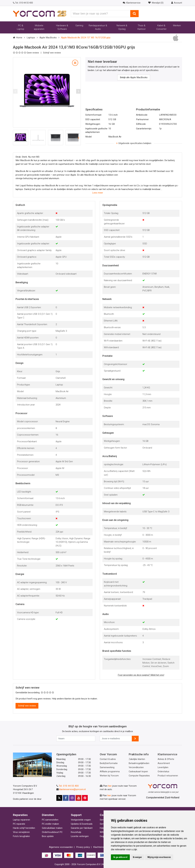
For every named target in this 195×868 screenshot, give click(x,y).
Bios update (48, 836)
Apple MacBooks (48, 38)
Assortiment (164, 763)
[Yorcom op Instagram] (72, 798)
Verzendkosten (136, 767)
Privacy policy (83, 847)
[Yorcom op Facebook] (66, 798)
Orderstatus (163, 772)
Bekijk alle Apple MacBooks (134, 77)
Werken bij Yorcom (109, 776)
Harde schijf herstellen (24, 828)
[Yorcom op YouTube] (78, 798)
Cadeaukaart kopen (138, 772)
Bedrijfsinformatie (109, 763)
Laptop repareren (21, 820)
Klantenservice (168, 754)
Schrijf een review (52, 53)
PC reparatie (19, 824)
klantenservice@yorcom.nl (72, 789)
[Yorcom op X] (59, 798)
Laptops (31, 38)
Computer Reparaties (139, 776)
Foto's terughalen (21, 836)
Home (19, 38)
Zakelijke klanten (137, 759)
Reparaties (20, 815)
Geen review (26, 53)
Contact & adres (108, 759)
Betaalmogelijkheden (139, 763)
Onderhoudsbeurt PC (52, 832)
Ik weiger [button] (137, 857)
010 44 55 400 (23, 3)
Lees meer (98, 193)
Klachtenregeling (102, 847)
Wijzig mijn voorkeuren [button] (159, 857)
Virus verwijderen (21, 832)
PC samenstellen (50, 820)
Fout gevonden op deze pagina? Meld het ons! (141, 675)
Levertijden (163, 767)
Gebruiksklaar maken (52, 828)
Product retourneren (168, 776)
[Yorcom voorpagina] (40, 13)
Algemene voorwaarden (61, 847)
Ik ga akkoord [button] (120, 857)
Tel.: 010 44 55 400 (69, 786)
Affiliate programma (110, 772)
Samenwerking (107, 767)
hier (110, 786)
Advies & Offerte (166, 759)
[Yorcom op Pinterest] (85, 798)
